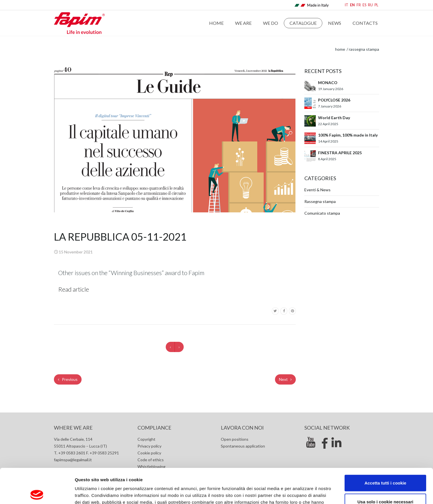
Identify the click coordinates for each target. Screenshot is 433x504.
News (335, 23)
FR (359, 5)
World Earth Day (334, 118)
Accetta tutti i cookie (386, 448)
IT (347, 5)
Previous (68, 379)
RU (370, 5)
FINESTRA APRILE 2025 (340, 153)
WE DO (271, 23)
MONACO (328, 83)
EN (352, 5)
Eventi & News (317, 190)
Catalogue (303, 23)
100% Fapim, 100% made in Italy (348, 135)
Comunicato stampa (322, 213)
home (340, 49)
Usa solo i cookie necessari (385, 467)
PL (376, 5)
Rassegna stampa (364, 49)
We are (243, 23)
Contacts (365, 23)
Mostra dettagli (303, 493)
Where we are (73, 428)
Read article (74, 289)
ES (364, 5)
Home (216, 23)
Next (285, 379)
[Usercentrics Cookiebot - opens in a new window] (37, 493)
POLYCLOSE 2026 (334, 100)
